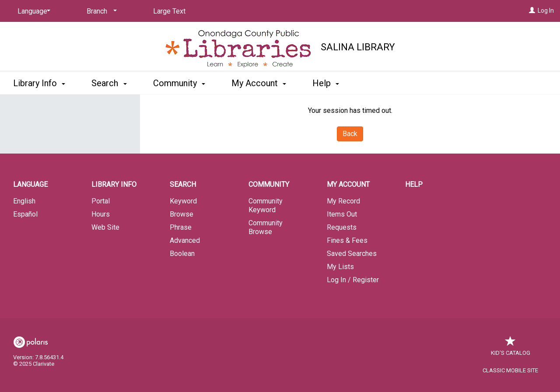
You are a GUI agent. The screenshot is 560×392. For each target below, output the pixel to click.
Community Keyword (266, 205)
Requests (342, 227)
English (24, 201)
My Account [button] (259, 83)
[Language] (32, 11)
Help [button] (326, 83)
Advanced (185, 240)
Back (350, 134)
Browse (182, 214)
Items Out (342, 214)
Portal (101, 201)
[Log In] (532, 10)
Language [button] (30, 184)
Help (414, 184)
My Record (343, 201)
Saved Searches (352, 254)
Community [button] (179, 83)
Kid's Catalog (511, 348)
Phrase (181, 227)
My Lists (340, 267)
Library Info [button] (39, 83)
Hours (101, 214)
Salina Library (358, 47)
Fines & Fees (347, 240)
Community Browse (266, 227)
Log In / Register (353, 280)
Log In (546, 10)
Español (25, 214)
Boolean (182, 254)
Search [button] (109, 83)
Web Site (105, 227)
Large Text (169, 11)
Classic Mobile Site (510, 370)
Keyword (183, 201)
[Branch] (100, 11)
